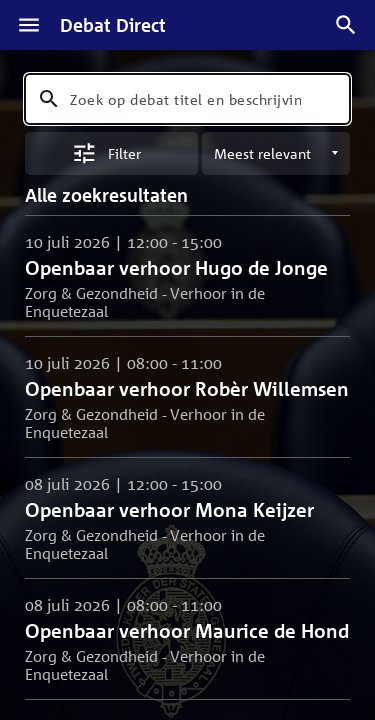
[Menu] (29, 25)
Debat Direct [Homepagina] (113, 25)
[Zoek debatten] (346, 25)
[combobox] (187, 99)
